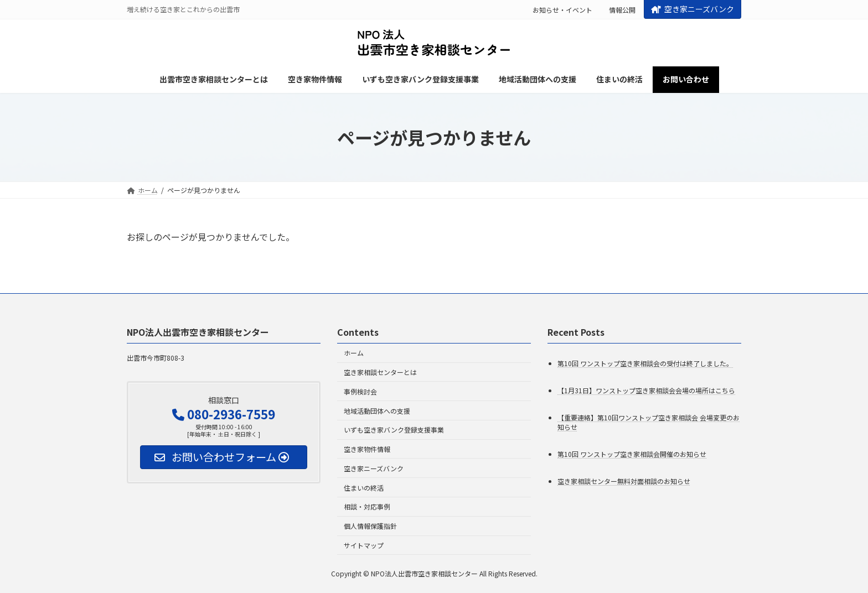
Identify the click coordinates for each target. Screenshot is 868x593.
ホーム (354, 353)
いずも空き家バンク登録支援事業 (394, 430)
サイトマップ (364, 545)
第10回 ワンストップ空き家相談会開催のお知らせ (632, 454)
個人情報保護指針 (370, 526)
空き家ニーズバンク (693, 9)
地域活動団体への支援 (377, 411)
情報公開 (622, 10)
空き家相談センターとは (380, 372)
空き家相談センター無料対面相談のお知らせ (624, 481)
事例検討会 (360, 391)
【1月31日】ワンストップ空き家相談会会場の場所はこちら (646, 390)
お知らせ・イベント (562, 10)
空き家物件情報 (367, 449)
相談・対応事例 (367, 507)
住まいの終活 (364, 488)
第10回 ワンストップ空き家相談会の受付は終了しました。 (645, 363)
